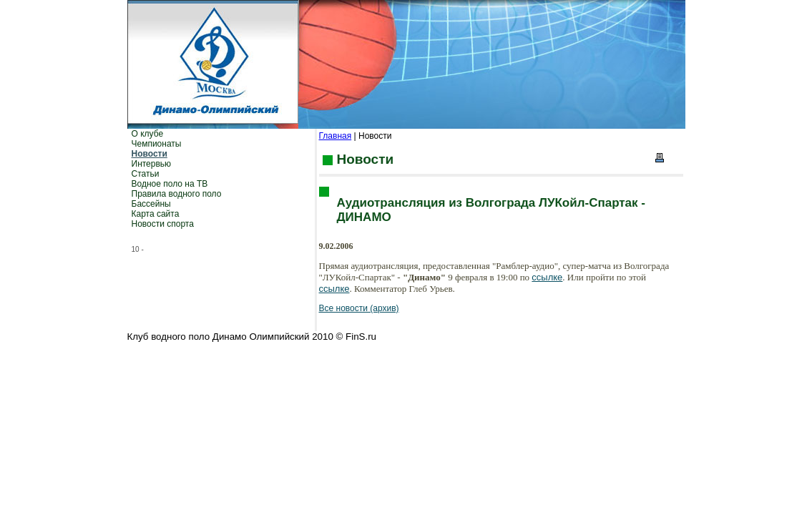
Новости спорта (163, 224)
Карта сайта (156, 214)
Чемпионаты (157, 144)
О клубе (148, 134)
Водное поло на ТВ (170, 184)
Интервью (152, 164)
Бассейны (151, 204)
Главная (336, 136)
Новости (150, 154)
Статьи (146, 174)
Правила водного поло (177, 194)
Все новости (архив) (359, 308)
